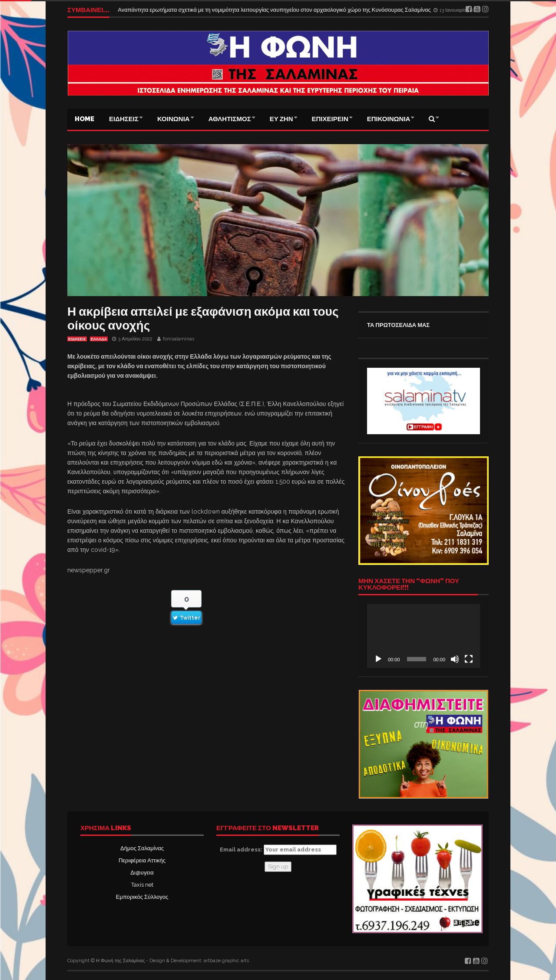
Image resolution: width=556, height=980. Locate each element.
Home (84, 119)
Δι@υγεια (142, 873)
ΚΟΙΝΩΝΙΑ (174, 119)
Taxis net (142, 885)
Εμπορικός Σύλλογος (142, 897)
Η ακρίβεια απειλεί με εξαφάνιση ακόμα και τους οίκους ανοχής (203, 318)
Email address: (278, 850)
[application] (424, 636)
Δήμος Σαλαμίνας (142, 848)
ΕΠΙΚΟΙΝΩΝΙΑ (389, 119)
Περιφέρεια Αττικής (142, 860)
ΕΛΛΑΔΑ (99, 339)
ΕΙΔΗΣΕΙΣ (124, 119)
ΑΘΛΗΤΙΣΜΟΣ (230, 119)
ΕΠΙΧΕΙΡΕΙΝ (330, 119)
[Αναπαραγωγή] (378, 659)
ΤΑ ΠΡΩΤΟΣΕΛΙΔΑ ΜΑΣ (398, 325)
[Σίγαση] (455, 659)
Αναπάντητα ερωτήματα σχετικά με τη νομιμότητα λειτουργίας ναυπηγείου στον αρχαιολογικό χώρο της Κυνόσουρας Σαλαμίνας (275, 10)
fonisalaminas (179, 339)
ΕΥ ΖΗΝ (281, 119)
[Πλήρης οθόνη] (469, 659)
